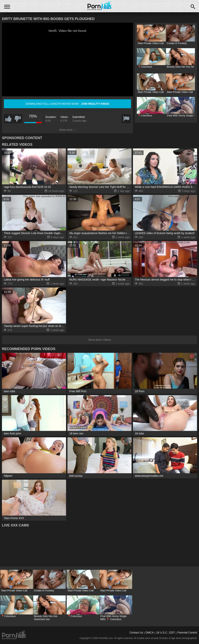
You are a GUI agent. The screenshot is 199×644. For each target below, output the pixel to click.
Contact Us (136, 633)
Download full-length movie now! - (67, 104)
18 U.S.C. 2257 (166, 633)
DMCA (150, 633)
